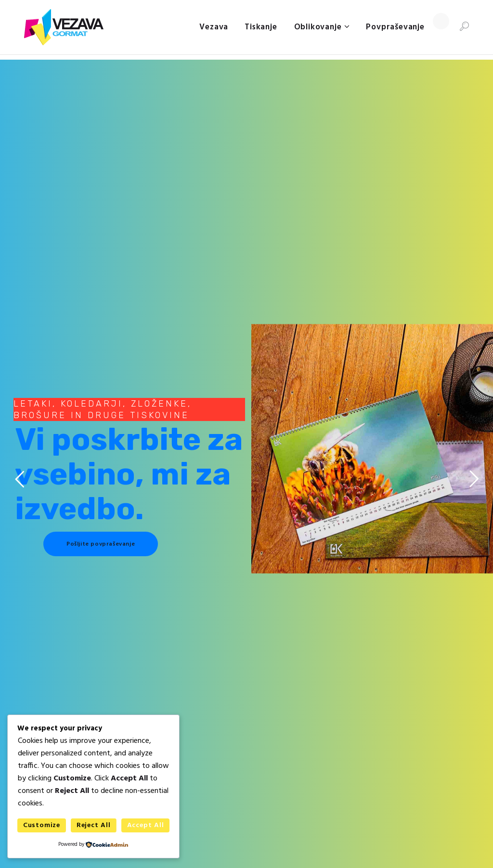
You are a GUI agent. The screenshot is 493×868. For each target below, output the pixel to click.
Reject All (94, 825)
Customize (42, 825)
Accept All (146, 825)
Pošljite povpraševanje (101, 544)
